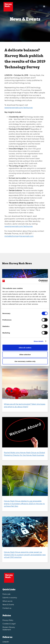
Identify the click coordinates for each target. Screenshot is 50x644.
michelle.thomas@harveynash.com (19, 236)
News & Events (8, 605)
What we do (7, 601)
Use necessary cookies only (25, 361)
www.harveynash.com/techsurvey (19, 108)
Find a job (6, 594)
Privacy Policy (8, 620)
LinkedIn (6, 642)
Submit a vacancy (10, 598)
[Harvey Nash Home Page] (8, 7)
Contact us (7, 608)
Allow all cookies (25, 348)
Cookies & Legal (9, 624)
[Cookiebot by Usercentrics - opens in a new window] (38, 281)
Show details (39, 341)
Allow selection (25, 354)
